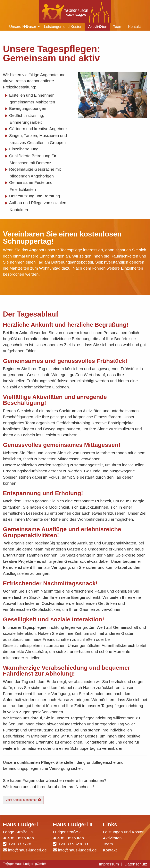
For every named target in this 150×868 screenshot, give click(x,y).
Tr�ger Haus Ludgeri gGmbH (25, 864)
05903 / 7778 (19, 844)
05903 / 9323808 (73, 844)
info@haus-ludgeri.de (27, 850)
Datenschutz (136, 864)
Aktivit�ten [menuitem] (98, 27)
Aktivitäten (112, 838)
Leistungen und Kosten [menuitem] (63, 27)
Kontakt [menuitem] (134, 27)
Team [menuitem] (118, 27)
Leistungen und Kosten (124, 832)
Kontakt (110, 850)
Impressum (109, 864)
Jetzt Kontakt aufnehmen (23, 800)
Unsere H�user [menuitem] (23, 27)
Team (108, 844)
